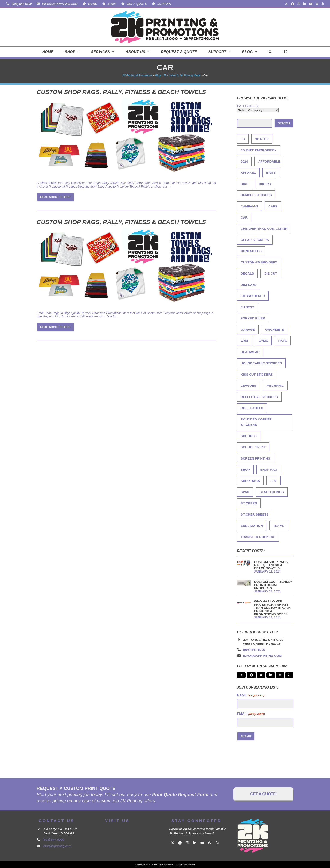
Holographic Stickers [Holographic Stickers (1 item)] (261, 363)
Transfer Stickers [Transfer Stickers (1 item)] (258, 537)
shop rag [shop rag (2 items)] (269, 469)
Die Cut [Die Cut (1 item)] (271, 273)
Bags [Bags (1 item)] (271, 173)
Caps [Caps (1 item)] (273, 206)
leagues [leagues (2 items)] (249, 386)
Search (284, 123)
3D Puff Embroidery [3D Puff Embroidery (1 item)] (259, 150)
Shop (112, 4)
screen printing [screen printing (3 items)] (256, 458)
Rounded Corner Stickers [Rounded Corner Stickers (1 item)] (256, 422)
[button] (270, 52)
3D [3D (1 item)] (243, 139)
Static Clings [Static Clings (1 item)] (272, 492)
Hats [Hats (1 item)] (282, 341)
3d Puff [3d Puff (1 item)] (262, 139)
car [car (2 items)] (244, 217)
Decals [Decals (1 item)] (247, 273)
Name (251, 695)
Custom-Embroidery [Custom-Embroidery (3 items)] (259, 262)
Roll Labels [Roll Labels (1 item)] (252, 408)
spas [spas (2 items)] (245, 492)
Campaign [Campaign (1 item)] (249, 206)
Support (164, 4)
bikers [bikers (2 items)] (265, 184)
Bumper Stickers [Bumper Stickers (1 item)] (256, 195)
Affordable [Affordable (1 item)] (269, 161)
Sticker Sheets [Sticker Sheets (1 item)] (255, 514)
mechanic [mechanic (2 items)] (275, 386)
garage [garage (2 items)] (248, 330)
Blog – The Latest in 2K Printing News (178, 75)
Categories (247, 106)
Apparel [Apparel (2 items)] (248, 173)
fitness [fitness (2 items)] (247, 307)
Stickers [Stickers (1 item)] (249, 503)
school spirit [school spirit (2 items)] (253, 447)
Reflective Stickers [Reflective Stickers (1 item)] (259, 397)
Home (93, 4)
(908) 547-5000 (22, 4)
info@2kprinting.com (60, 4)
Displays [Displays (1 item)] (249, 285)
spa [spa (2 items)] (274, 481)
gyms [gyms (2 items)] (263, 341)
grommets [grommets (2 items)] (275, 330)
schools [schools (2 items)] (249, 436)
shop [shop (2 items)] (245, 469)
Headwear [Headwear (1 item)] (250, 352)
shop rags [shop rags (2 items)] (250, 481)
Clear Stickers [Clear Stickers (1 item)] (255, 240)
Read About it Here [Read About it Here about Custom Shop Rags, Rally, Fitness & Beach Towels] (55, 197)
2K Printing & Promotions (137, 75)
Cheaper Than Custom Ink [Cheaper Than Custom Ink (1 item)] (264, 228)
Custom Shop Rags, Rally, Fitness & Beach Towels (121, 92)
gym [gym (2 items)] (244, 341)
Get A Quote (137, 4)
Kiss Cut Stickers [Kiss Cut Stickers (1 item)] (257, 374)
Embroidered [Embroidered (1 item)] (253, 296)
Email (251, 714)
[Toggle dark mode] (286, 52)
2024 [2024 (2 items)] (244, 161)
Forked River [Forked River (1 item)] (253, 318)
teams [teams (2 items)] (279, 526)
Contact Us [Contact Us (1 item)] (251, 251)
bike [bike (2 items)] (245, 184)
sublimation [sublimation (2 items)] (252, 526)
